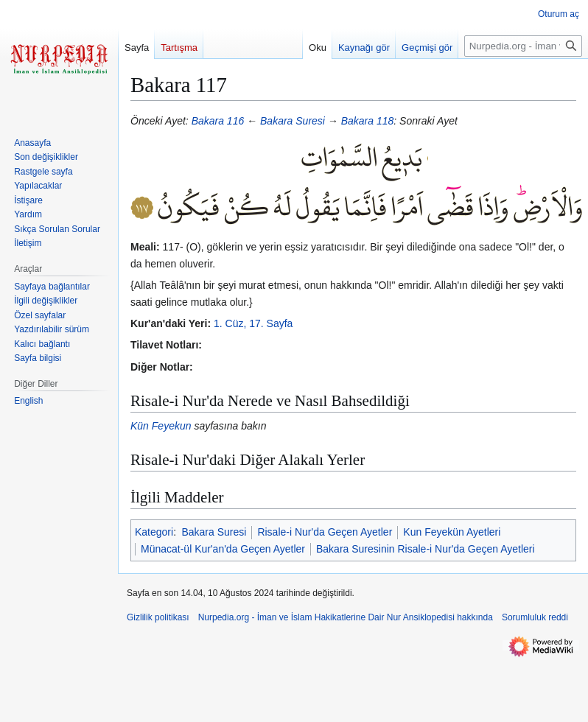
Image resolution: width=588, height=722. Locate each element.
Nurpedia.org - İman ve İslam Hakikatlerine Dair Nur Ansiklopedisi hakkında (346, 617)
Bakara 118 (368, 121)
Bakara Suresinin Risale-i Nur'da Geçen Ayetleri (426, 549)
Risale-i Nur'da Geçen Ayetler (325, 532)
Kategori (154, 532)
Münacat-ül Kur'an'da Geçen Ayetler (223, 549)
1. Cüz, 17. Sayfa (253, 323)
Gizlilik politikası (158, 617)
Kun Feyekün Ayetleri (452, 532)
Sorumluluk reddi (535, 617)
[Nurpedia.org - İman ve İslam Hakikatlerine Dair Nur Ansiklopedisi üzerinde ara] (523, 46)
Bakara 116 (218, 121)
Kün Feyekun (161, 426)
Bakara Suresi (293, 121)
